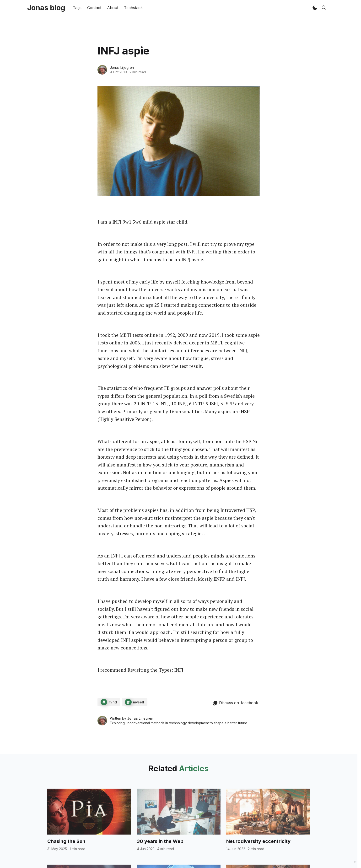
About (113, 8)
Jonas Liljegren (122, 67)
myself (139, 702)
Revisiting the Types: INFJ (155, 670)
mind (113, 702)
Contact (94, 8)
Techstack (133, 8)
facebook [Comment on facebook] (249, 703)
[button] (315, 8)
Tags (77, 8)
